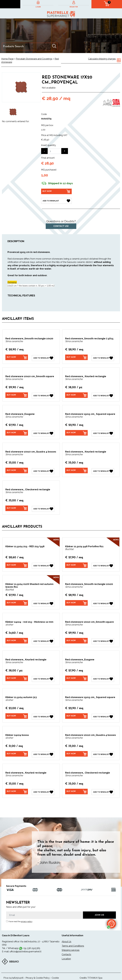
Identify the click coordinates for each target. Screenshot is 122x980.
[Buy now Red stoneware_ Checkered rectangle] (17, 506)
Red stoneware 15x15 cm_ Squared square (90, 413)
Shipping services (71, 944)
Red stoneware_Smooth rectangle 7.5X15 (89, 338)
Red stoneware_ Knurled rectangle (86, 375)
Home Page (7, 59)
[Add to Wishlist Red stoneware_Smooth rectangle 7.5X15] (103, 357)
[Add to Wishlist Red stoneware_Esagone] (43, 432)
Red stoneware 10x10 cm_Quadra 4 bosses (31, 450)
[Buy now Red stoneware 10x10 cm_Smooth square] (17, 394)
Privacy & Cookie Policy (38, 972)
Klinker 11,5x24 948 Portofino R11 (84, 544)
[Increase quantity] (65, 151)
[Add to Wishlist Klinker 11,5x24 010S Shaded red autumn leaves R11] (43, 600)
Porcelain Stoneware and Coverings (34, 59)
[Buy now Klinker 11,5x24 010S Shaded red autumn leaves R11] (17, 600)
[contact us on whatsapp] (111, 924)
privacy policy (27, 916)
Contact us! (61, 226)
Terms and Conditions (73, 940)
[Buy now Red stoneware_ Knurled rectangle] (76, 394)
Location (66, 953)
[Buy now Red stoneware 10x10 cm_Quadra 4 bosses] (17, 469)
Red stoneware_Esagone (20, 413)
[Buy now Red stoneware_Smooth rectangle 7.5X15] (76, 357)
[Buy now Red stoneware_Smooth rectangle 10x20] (17, 357)
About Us (66, 936)
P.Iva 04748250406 (13, 972)
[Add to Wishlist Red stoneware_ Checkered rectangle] (43, 506)
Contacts (66, 949)
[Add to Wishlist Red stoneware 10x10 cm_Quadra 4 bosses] (43, 469)
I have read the (20, 916)
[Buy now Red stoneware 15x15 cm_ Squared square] (76, 432)
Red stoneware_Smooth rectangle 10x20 (29, 338)
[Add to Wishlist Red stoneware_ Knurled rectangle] (103, 394)
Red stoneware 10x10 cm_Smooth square (30, 375)
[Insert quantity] (54, 151)
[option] (13, 112)
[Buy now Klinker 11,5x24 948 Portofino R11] (76, 563)
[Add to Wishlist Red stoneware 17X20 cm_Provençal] (56, 200)
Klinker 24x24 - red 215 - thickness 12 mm (29, 618)
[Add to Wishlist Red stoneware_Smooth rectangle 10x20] (43, 357)
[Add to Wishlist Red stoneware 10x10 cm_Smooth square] (43, 394)
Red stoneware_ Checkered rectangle (28, 487)
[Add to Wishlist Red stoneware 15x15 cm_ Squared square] (103, 432)
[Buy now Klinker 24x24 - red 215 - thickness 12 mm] (17, 637)
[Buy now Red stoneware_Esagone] (17, 432)
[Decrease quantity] (44, 151)
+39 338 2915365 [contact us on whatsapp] (31, 943)
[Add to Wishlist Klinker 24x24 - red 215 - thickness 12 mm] (43, 637)
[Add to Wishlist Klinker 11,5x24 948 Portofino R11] (103, 563)
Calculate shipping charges (102, 59)
